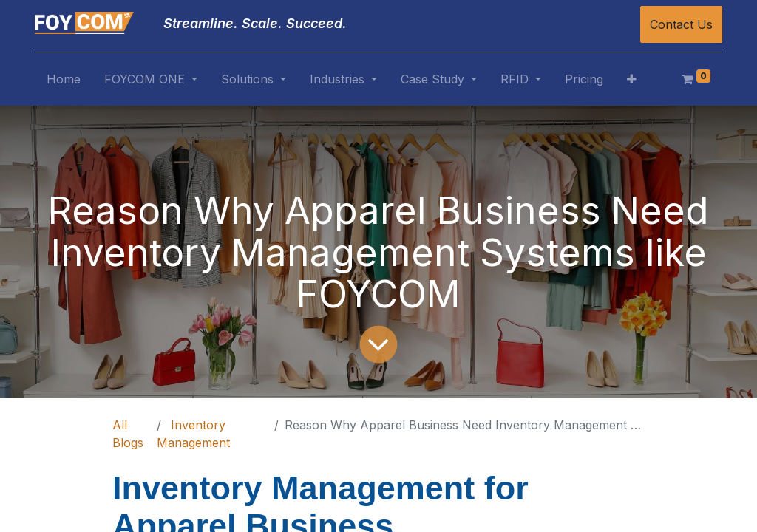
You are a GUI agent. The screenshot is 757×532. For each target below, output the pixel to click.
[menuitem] (64, 82)
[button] (632, 82)
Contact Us (681, 24)
